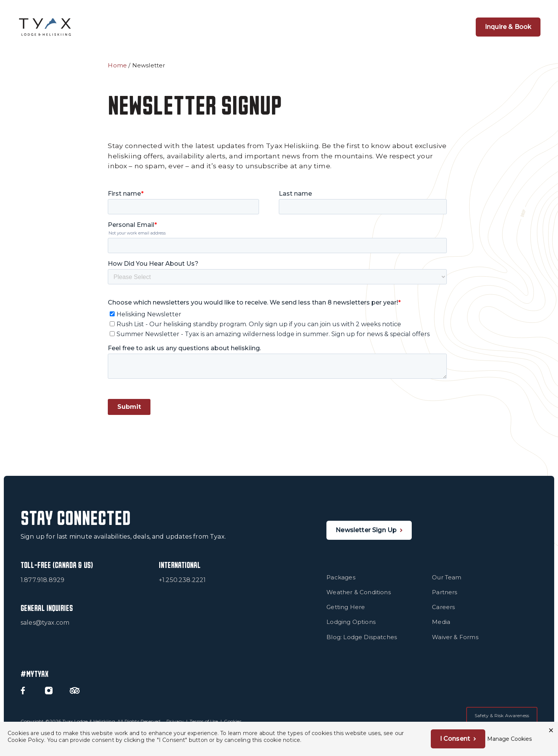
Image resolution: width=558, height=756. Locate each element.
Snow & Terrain (343, 27)
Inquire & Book (508, 27)
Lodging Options (351, 627)
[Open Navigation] (448, 27)
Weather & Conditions (359, 597)
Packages (341, 583)
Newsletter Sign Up (366, 535)
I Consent (455, 739)
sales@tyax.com (45, 628)
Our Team (447, 583)
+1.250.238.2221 (182, 585)
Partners (444, 597)
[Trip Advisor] (75, 696)
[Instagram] (49, 696)
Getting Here (346, 612)
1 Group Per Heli (280, 27)
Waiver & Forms (455, 642)
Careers (443, 612)
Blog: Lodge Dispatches (362, 642)
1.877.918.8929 (42, 585)
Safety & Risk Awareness (502, 721)
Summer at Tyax (407, 27)
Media (441, 627)
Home (117, 65)
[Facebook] (23, 696)
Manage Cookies (509, 739)
